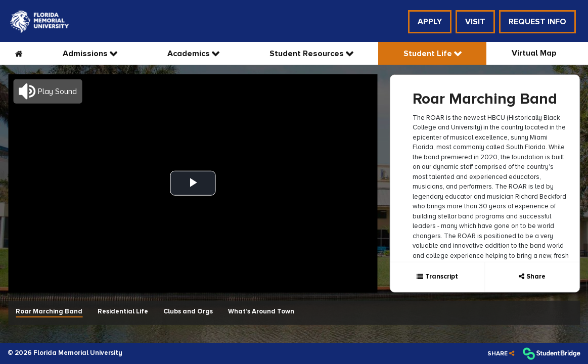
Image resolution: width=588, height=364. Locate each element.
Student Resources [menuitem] (308, 54)
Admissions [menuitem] (86, 54)
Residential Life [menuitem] (123, 311)
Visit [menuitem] (475, 22)
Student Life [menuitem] (429, 54)
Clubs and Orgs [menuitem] (188, 311)
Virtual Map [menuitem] (534, 53)
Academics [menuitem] (190, 54)
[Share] (501, 354)
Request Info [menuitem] (537, 22)
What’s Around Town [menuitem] (261, 311)
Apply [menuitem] (430, 22)
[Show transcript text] (437, 277)
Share (536, 277)
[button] (48, 91)
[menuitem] (39, 22)
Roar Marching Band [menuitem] (49, 311)
